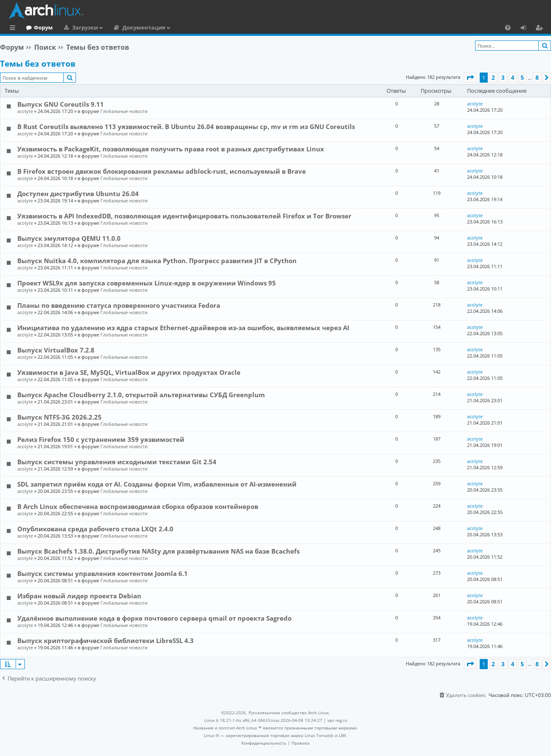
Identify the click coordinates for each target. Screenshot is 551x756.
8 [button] (537, 77)
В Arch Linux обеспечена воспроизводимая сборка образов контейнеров (138, 506)
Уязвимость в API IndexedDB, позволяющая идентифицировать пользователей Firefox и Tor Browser (184, 216)
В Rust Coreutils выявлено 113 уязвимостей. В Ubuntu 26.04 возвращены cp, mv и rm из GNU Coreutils (186, 126)
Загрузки (120, 27)
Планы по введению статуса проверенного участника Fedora (119, 305)
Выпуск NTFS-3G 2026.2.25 (59, 417)
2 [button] (493, 77)
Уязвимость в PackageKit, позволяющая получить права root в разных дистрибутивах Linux (171, 149)
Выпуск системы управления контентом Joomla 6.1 (103, 573)
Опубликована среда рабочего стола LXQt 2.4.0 (95, 529)
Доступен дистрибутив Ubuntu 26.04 (78, 194)
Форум (78, 27)
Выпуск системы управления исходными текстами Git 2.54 (117, 462)
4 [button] (513, 77)
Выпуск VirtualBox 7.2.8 (56, 350)
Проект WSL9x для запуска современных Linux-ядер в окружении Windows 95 (147, 283)
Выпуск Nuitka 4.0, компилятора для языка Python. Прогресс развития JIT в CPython (157, 261)
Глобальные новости (124, 111)
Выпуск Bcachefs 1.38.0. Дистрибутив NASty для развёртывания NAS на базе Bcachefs (158, 551)
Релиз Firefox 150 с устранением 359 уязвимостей (101, 439)
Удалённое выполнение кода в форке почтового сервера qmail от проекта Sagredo (154, 618)
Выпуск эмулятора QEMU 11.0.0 (69, 238)
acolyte (25, 111)
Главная (38, 27)
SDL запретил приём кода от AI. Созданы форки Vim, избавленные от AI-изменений (157, 484)
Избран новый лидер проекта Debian (79, 596)
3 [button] (503, 77)
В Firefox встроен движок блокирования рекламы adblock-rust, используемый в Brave (162, 171)
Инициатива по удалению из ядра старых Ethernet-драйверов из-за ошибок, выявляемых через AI (183, 328)
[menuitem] (508, 27)
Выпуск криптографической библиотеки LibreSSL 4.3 (105, 640)
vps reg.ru (337, 720)
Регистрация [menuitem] (541, 29)
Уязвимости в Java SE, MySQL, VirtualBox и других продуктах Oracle (129, 372)
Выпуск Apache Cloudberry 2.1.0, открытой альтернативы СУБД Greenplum (141, 395)
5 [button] (522, 77)
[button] (470, 78)
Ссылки (14, 29)
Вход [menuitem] (526, 29)
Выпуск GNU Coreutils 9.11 (61, 104)
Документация (178, 27)
